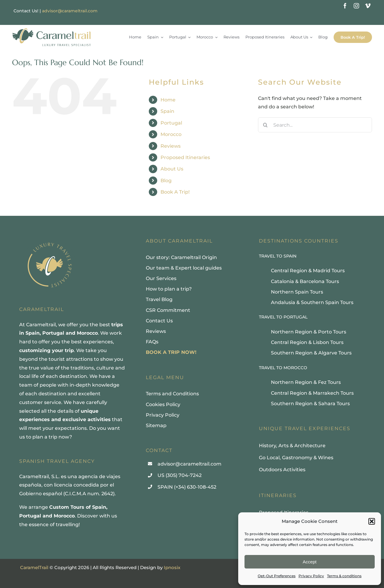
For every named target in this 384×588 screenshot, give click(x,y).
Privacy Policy (311, 576)
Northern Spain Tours (297, 292)
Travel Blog (159, 299)
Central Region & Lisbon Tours (307, 342)
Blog (166, 181)
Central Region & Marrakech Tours (312, 393)
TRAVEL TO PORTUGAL (283, 317)
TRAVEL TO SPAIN (278, 256)
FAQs (152, 342)
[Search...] (315, 125)
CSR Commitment (168, 310)
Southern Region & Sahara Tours (310, 404)
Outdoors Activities (282, 470)
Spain (167, 111)
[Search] (265, 125)
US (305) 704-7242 (180, 475)
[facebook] (345, 6)
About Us (172, 169)
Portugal (171, 123)
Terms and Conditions (172, 394)
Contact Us (159, 321)
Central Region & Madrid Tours (308, 271)
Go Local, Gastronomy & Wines (296, 458)
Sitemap (156, 425)
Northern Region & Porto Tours (309, 332)
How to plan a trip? (169, 289)
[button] (372, 521)
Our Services (161, 278)
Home (168, 100)
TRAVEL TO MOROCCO (283, 368)
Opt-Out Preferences (277, 576)
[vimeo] (368, 6)
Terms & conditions (344, 576)
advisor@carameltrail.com (70, 11)
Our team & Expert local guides (184, 268)
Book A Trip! (175, 192)
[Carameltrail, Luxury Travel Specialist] (52, 29)
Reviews (171, 146)
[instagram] (356, 6)
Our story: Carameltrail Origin (181, 257)
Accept (310, 562)
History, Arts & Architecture (292, 446)
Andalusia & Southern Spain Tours (312, 302)
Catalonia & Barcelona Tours (305, 281)
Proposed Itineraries (185, 157)
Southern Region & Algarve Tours (311, 353)
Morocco (171, 134)
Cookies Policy (163, 404)
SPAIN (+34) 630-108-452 (187, 487)
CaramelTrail (34, 567)
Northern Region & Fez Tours (306, 382)
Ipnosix (172, 567)
